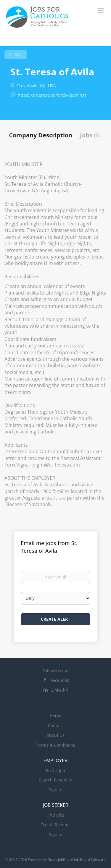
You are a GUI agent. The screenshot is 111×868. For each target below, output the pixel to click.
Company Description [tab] (41, 135)
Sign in (56, 790)
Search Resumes (55, 780)
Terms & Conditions (56, 745)
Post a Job (55, 770)
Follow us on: (55, 670)
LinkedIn (60, 690)
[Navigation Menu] (101, 10)
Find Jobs (55, 815)
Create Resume (56, 825)
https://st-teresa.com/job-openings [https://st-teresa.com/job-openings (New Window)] (52, 95)
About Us (55, 735)
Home (55, 716)
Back (18, 55)
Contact (55, 725)
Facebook (60, 680)
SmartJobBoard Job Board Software (77, 860)
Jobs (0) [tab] (91, 135)
